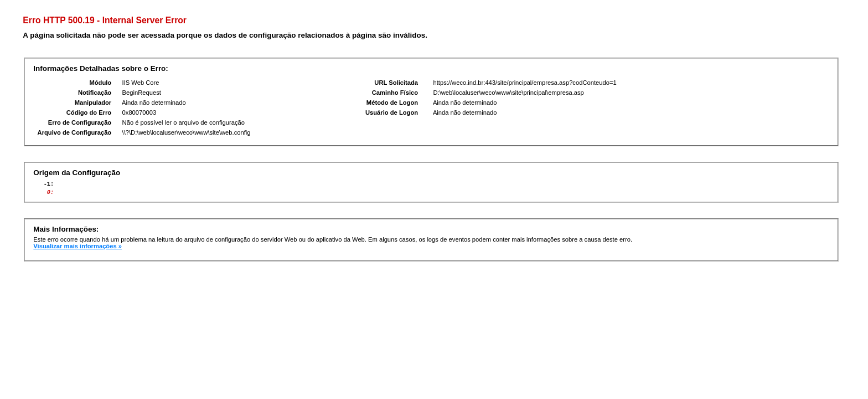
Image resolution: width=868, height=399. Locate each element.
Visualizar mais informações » (77, 249)
